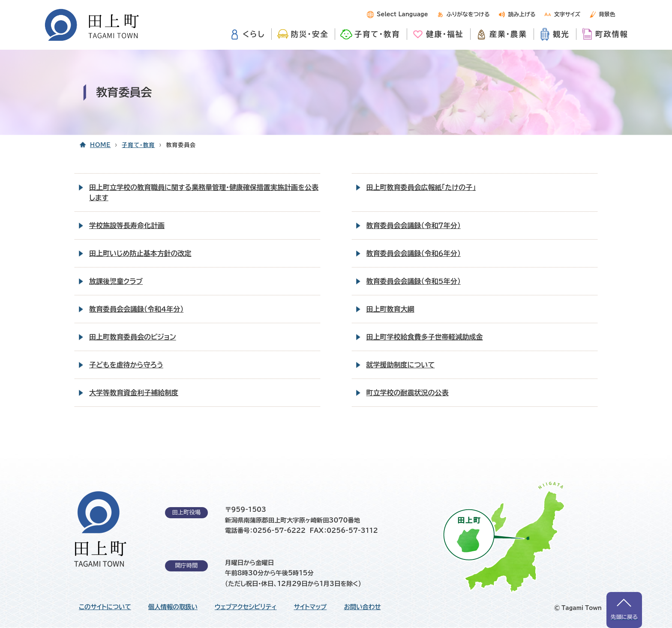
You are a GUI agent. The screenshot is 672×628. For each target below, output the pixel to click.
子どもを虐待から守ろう (126, 365)
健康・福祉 (445, 34)
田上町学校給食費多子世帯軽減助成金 (425, 337)
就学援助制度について (401, 365)
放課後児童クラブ (116, 281)
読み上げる (522, 14)
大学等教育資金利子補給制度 (134, 393)
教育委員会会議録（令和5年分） (414, 281)
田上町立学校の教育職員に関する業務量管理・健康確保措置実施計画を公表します (204, 192)
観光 (561, 34)
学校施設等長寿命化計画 (127, 225)
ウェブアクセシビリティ (246, 607)
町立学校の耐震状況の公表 (408, 393)
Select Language (402, 14)
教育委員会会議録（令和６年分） (414, 253)
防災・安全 (310, 34)
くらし (254, 34)
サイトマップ (310, 607)
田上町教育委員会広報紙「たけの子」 (421, 187)
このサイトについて (105, 607)
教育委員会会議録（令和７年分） (414, 225)
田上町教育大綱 (390, 309)
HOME (100, 145)
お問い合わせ (362, 607)
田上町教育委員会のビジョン (133, 337)
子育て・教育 (377, 34)
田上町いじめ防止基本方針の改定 (140, 253)
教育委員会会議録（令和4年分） (136, 309)
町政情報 (612, 34)
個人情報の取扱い (173, 607)
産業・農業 (508, 34)
